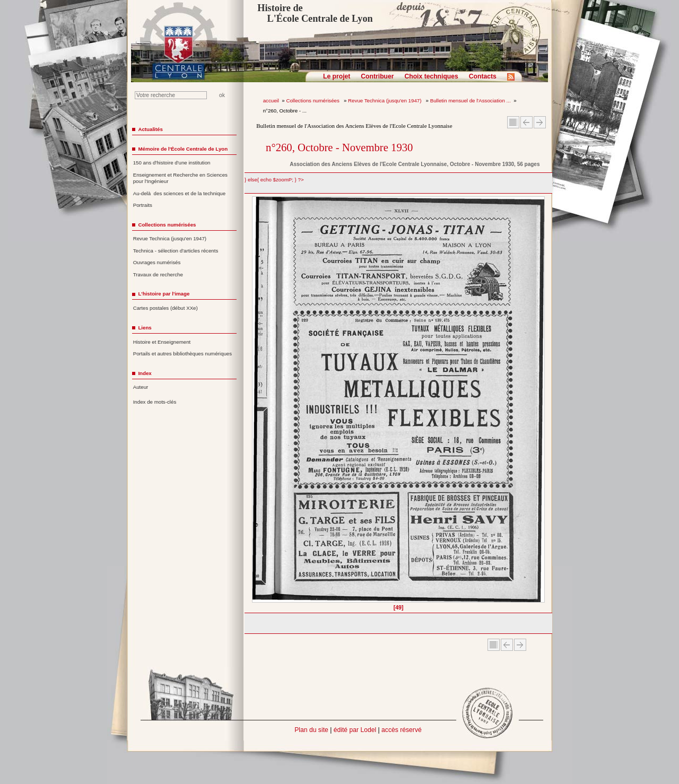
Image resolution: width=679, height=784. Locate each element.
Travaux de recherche (158, 275)
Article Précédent (526, 122)
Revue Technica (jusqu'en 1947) (385, 101)
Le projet (337, 76)
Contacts (483, 76)
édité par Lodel (355, 730)
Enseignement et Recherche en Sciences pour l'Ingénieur (180, 178)
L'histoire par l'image (164, 294)
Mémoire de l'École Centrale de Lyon (183, 149)
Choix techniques (431, 76)
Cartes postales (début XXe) (166, 308)
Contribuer (377, 76)
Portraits (143, 205)
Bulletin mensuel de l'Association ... (471, 101)
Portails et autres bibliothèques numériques (182, 354)
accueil (271, 101)
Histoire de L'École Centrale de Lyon (315, 13)
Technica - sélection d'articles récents (176, 251)
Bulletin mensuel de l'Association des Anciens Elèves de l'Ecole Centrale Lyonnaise (354, 126)
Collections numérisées (313, 101)
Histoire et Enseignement (162, 342)
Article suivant (540, 122)
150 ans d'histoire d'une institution (172, 163)
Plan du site (311, 730)
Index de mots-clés (155, 402)
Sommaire (513, 122)
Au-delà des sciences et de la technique (180, 193)
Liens (145, 328)
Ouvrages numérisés (157, 262)
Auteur (141, 387)
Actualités (150, 129)
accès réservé (402, 730)
